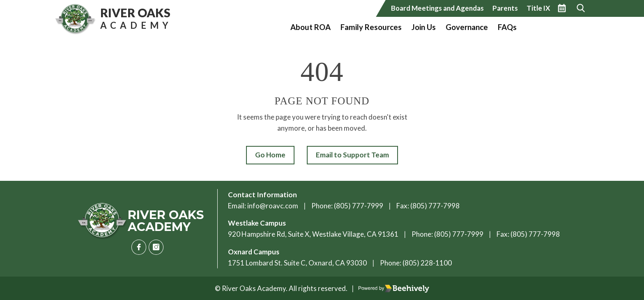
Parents (505, 8)
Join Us (424, 27)
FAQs (507, 27)
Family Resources (371, 27)
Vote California (553, 27)
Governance (467, 27)
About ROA (310, 27)
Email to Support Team (352, 155)
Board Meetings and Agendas (437, 8)
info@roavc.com (273, 206)
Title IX (538, 8)
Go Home (270, 155)
